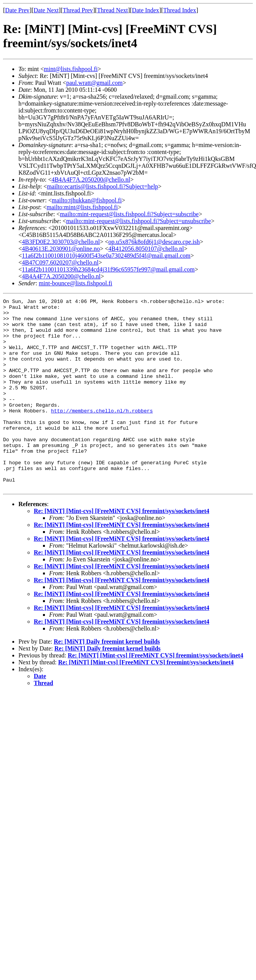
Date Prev (17, 10)
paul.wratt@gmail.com (94, 83)
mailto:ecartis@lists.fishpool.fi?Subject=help (102, 186)
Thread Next (112, 10)
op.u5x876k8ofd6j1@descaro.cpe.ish (154, 242)
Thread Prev (78, 10)
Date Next (46, 10)
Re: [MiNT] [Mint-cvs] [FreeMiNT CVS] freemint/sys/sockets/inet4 (121, 549)
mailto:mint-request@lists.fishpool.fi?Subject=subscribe (129, 214)
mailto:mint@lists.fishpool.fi (82, 207)
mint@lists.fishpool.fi (71, 69)
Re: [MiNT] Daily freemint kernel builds (107, 680)
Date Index (146, 10)
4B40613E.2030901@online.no (61, 249)
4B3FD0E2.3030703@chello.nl (61, 242)
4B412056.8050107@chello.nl (146, 249)
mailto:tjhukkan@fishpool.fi (87, 200)
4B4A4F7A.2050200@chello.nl (91, 180)
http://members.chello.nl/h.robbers (102, 434)
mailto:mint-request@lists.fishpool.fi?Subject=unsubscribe (138, 221)
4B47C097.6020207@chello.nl (60, 262)
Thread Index (180, 10)
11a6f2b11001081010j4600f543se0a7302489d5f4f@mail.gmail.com (106, 256)
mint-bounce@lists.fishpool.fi (76, 283)
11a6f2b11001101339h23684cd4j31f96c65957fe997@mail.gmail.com (108, 269)
